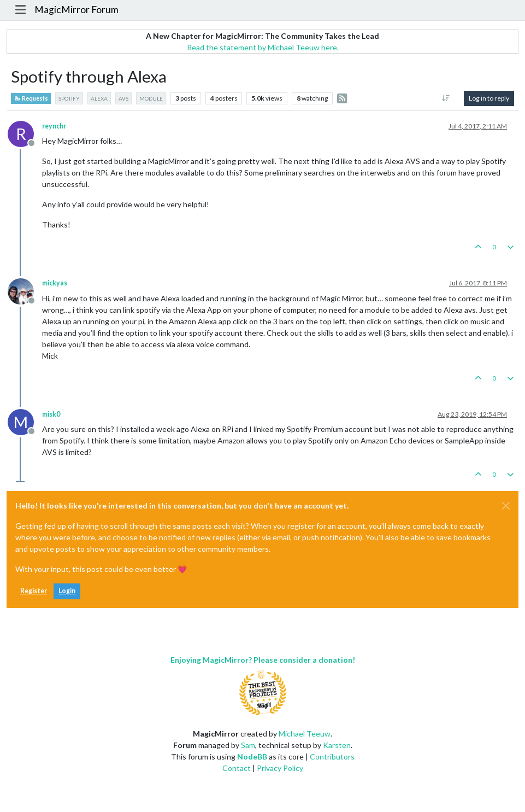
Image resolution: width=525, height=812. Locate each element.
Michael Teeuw (305, 734)
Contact (237, 768)
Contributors (332, 756)
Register (34, 591)
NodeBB (252, 756)
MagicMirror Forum (76, 10)
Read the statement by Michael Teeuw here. (263, 47)
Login (67, 591)
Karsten (337, 745)
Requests (31, 98)
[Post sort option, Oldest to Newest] (446, 98)
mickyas (55, 283)
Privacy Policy (280, 768)
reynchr (54, 126)
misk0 (51, 414)
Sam (248, 745)
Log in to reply (489, 98)
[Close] (506, 506)
